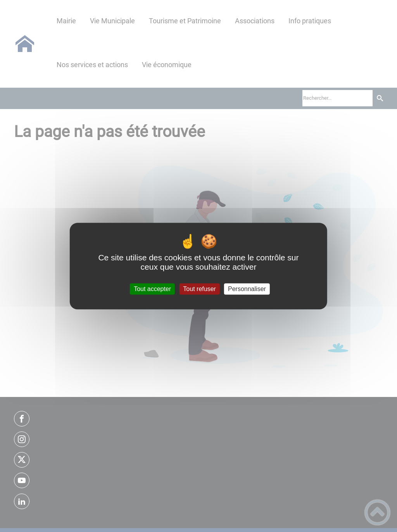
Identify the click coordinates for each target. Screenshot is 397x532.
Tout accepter (152, 289)
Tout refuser (199, 289)
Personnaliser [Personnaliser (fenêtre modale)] (247, 289)
